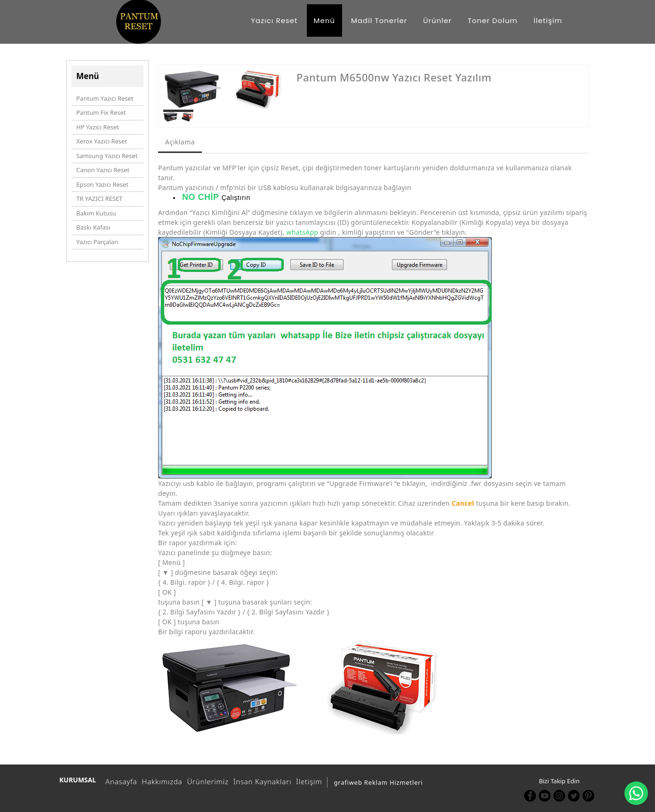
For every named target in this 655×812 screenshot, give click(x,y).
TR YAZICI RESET (99, 199)
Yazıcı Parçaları (97, 242)
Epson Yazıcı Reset (102, 184)
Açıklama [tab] (180, 142)
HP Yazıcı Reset (98, 127)
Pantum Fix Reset (101, 112)
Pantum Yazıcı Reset (105, 98)
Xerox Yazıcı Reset (102, 141)
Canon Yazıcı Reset (103, 170)
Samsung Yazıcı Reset (107, 156)
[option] (223, 89)
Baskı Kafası (93, 227)
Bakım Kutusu (96, 213)
